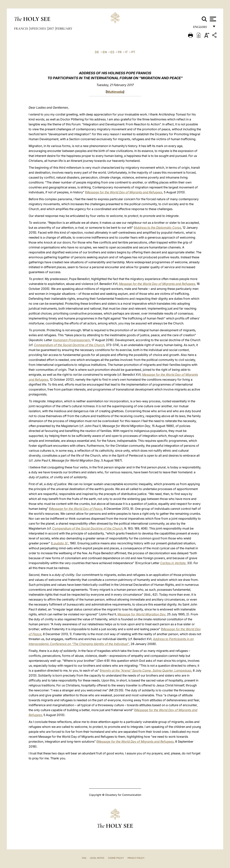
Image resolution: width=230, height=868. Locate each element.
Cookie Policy (116, 858)
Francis (21, 28)
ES (112, 52)
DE (97, 52)
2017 (51, 28)
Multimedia (115, 92)
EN (105, 52)
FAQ (84, 858)
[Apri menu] (212, 19)
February (64, 28)
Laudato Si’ (60, 543)
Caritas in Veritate (173, 563)
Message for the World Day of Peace (76, 509)
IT (126, 52)
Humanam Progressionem (71, 340)
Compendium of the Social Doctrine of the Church (69, 345)
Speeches (38, 28)
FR (120, 52)
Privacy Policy (136, 858)
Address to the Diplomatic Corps (158, 228)
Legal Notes (97, 858)
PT (133, 52)
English (202, 28)
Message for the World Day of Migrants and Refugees (124, 192)
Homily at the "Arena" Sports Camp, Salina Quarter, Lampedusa (146, 670)
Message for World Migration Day (141, 614)
